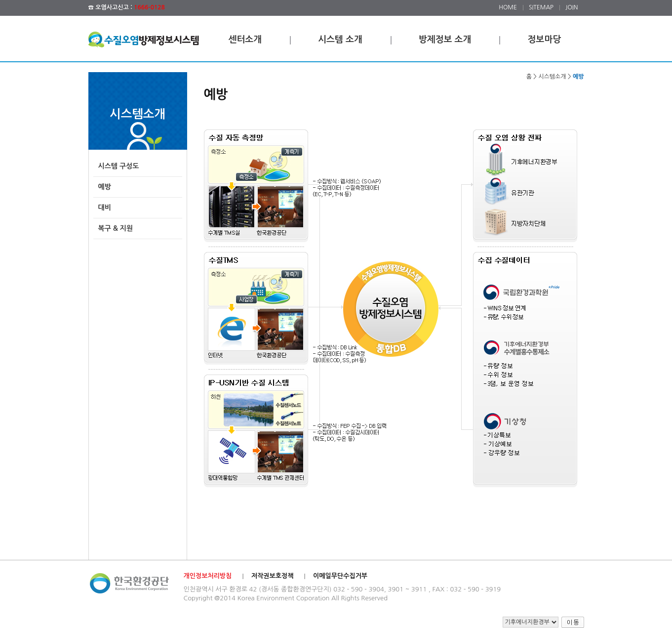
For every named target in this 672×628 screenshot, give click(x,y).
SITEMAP (541, 7)
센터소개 (245, 40)
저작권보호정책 (273, 576)
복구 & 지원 (116, 228)
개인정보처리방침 (208, 576)
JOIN (572, 7)
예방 (105, 187)
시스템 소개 (340, 40)
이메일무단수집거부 (340, 576)
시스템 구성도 (119, 166)
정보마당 (544, 40)
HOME (508, 7)
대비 (105, 208)
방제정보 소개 (445, 40)
